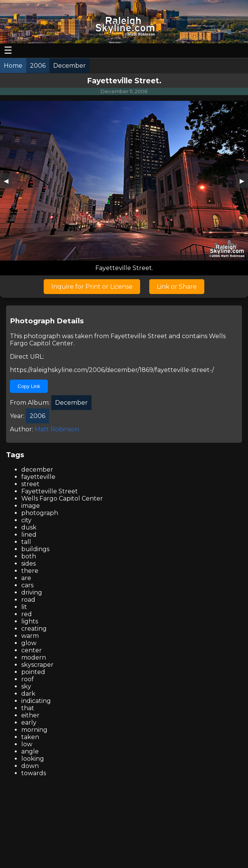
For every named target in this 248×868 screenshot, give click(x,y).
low (27, 744)
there (30, 571)
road (28, 600)
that (28, 708)
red (27, 614)
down (30, 766)
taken (30, 737)
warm (30, 636)
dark (28, 694)
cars (27, 585)
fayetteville (38, 477)
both (29, 556)
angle (30, 751)
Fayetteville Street (139, 336)
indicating (36, 701)
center (32, 650)
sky (26, 686)
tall (26, 542)
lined (29, 535)
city (26, 520)
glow (29, 643)
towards (34, 773)
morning (34, 730)
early (29, 723)
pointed (33, 672)
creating (34, 629)
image (31, 506)
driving (32, 592)
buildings (35, 549)
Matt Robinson (57, 429)
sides (28, 564)
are (26, 578)
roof (28, 679)
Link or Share (177, 287)
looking (33, 759)
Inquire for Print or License (92, 287)
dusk (29, 527)
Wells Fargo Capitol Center (62, 498)
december (37, 470)
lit (24, 607)
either (30, 715)
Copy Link (29, 386)
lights (30, 621)
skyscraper (37, 665)
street (30, 484)
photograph (40, 513)
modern (34, 657)
